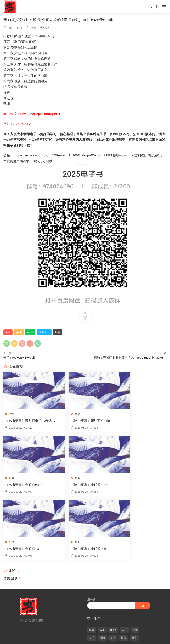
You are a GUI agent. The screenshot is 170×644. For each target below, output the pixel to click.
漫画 (102, 575)
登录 (14, 515)
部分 (124, 575)
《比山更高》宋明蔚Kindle (81, 421)
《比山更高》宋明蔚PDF (135, 485)
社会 (33, 28)
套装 (92, 567)
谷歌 (58, 332)
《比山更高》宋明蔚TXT (79, 485)
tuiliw (113, 567)
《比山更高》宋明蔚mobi (24, 485)
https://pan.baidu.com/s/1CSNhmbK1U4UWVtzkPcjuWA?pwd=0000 (62, 155)
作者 (135, 567)
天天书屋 (10, 7)
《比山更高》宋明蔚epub (136, 421)
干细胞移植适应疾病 (100, 629)
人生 (124, 567)
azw (8, 332)
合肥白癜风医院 (67, 629)
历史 (134, 575)
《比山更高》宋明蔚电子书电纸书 (29, 421)
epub (19, 332)
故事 (102, 567)
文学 (92, 575)
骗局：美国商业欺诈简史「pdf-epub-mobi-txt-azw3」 (130, 358)
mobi (30, 332)
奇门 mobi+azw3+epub (19, 358)
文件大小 (44, 332)
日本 (113, 575)
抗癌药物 (82, 629)
